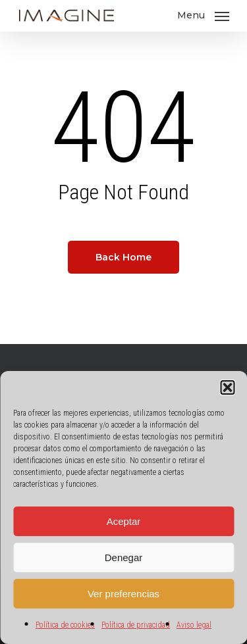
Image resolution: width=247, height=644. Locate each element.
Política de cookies (65, 625)
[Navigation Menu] (203, 15)
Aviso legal (194, 625)
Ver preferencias (123, 594)
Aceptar (124, 521)
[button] (227, 387)
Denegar (124, 557)
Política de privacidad (136, 625)
